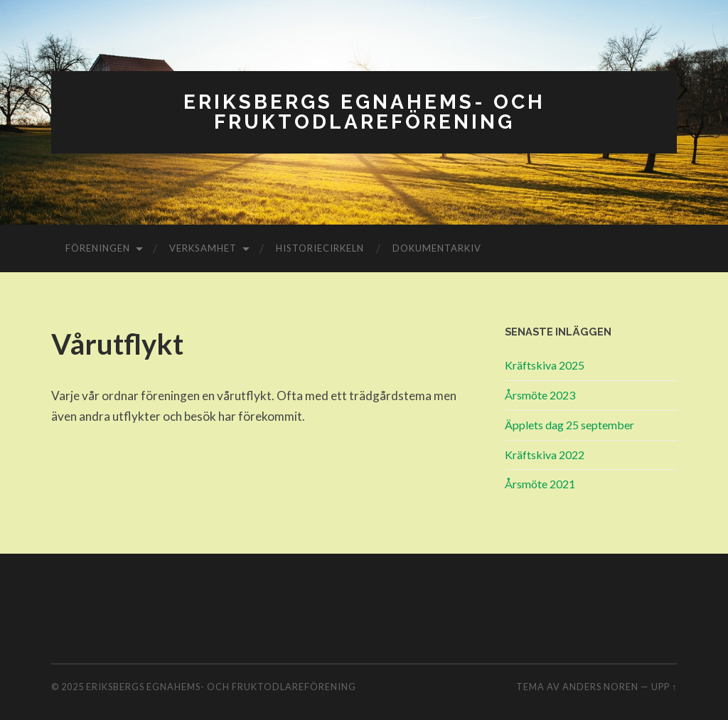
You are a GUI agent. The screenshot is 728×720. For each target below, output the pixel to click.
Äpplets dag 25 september (569, 425)
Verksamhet (203, 248)
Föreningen (98, 248)
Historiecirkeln (320, 248)
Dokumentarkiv (437, 248)
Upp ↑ (664, 687)
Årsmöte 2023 (540, 395)
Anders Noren (600, 687)
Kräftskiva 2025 (545, 365)
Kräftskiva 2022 (545, 455)
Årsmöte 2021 (540, 484)
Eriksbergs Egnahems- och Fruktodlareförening (364, 112)
